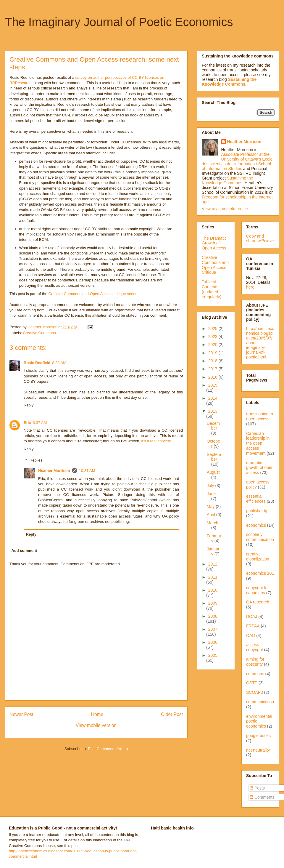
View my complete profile (225, 209)
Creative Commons (39, 333)
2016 (213, 377)
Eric (27, 423)
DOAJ (252, 616)
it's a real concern (156, 441)
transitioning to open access (260, 416)
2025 (213, 329)
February (214, 538)
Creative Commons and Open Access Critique (215, 265)
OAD (251, 635)
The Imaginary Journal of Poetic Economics (119, 22)
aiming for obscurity (255, 662)
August (213, 472)
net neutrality (258, 750)
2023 (213, 337)
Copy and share (260, 238)
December (213, 426)
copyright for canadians (258, 590)
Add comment (24, 551)
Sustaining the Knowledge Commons (227, 180)
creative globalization (258, 556)
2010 (213, 590)
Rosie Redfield (37, 363)
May (211, 507)
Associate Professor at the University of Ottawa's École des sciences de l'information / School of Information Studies (237, 161)
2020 (213, 345)
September (214, 457)
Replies (36, 460)
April (212, 515)
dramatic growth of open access (260, 468)
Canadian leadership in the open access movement (258, 443)
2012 (213, 564)
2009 (213, 603)
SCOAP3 (255, 692)
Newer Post (21, 714)
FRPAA (253, 626)
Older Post (172, 714)
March (213, 523)
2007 (213, 629)
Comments (262, 797)
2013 (213, 411)
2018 (213, 361)
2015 (213, 385)
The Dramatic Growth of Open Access (214, 243)
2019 (213, 353)
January (213, 551)
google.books (258, 736)
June (211, 494)
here (250, 287)
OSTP (252, 683)
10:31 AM (87, 471)
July (211, 486)
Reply (29, 405)
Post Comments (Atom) (108, 749)
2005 (213, 655)
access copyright (255, 647)
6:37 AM (40, 423)
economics (256, 525)
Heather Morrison (54, 471)
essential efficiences (256, 499)
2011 (213, 577)
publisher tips (258, 511)
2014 (213, 398)
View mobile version (96, 725)
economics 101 (260, 573)
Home (97, 714)
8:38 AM (59, 363)
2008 (213, 616)
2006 (213, 642)
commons (255, 674)
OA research (258, 602)
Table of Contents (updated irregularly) (212, 289)
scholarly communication (260, 537)
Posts (257, 788)
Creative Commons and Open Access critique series (93, 294)
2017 (213, 369)
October (213, 444)
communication (260, 702)
